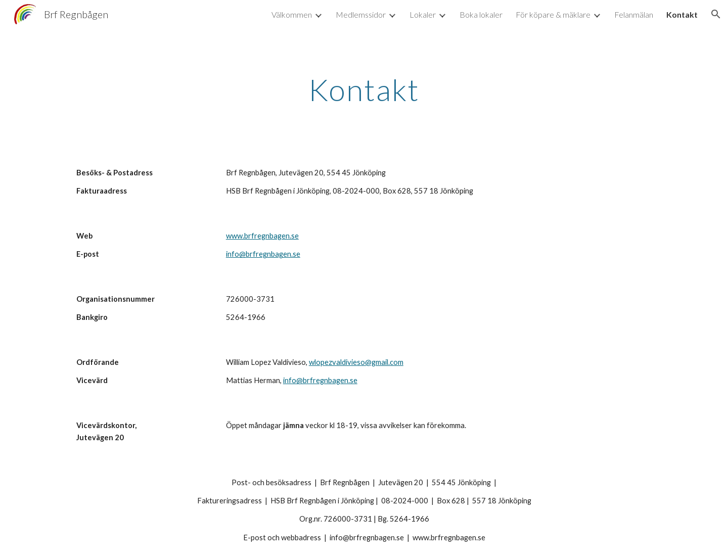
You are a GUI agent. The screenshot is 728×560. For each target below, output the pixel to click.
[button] (716, 14)
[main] (364, 89)
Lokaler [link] (423, 14)
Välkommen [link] (292, 14)
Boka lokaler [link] (481, 14)
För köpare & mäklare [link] (553, 14)
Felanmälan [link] (634, 14)
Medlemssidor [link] (361, 14)
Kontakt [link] (682, 14)
